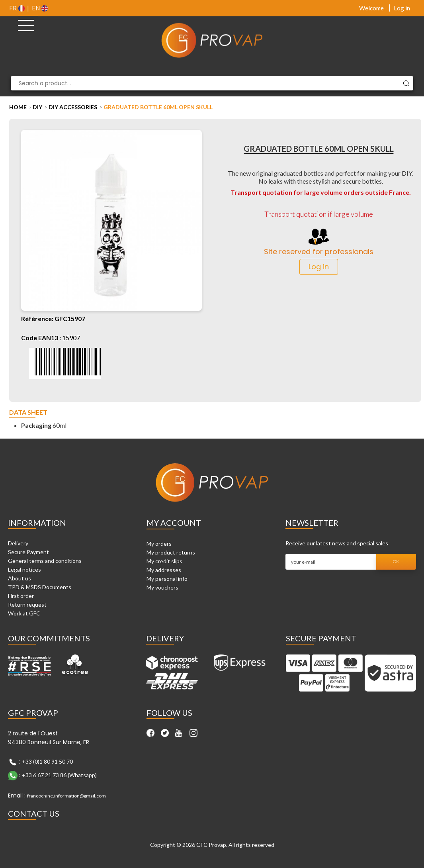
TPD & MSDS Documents (40, 587)
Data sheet (28, 412)
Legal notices (24, 569)
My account (174, 523)
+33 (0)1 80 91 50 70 (47, 761)
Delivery (18, 543)
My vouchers (162, 587)
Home (18, 107)
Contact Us (34, 813)
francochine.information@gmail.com (66, 796)
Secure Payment (28, 552)
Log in (402, 8)
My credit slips (164, 561)
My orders (159, 544)
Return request (27, 604)
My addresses (164, 570)
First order (21, 596)
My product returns (171, 552)
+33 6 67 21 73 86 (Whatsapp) (59, 775)
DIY (37, 107)
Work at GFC (24, 613)
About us (20, 578)
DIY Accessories (73, 107)
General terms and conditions (45, 561)
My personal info (167, 579)
